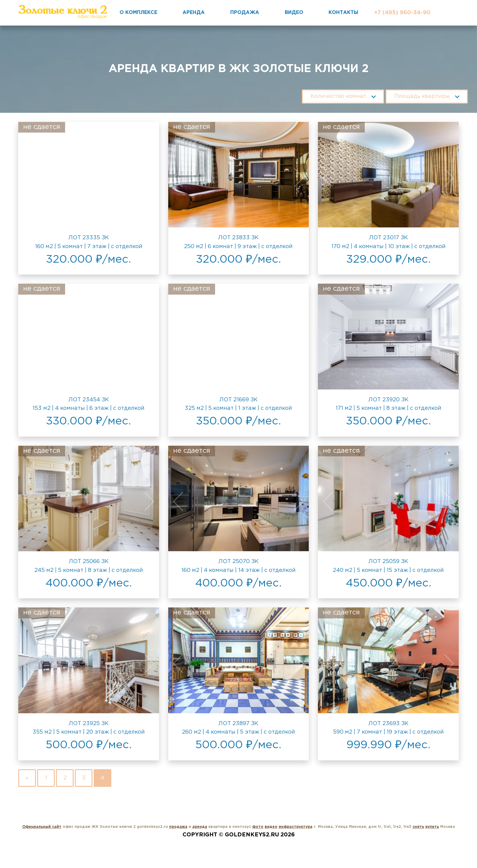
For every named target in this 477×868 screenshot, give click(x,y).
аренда (200, 827)
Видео (294, 13)
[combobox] (343, 95)
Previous (32, 178)
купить (432, 827)
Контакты (343, 13)
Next (145, 178)
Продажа (245, 13)
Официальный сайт (42, 827)
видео (271, 827)
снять (418, 827)
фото (258, 827)
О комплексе (138, 13)
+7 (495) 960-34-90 (402, 13)
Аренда (194, 13)
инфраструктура (296, 827)
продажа (178, 827)
